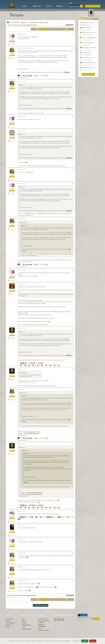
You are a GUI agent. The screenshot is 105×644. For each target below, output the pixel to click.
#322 (73, 48)
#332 (73, 369)
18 (47, 29)
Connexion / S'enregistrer (93, 6)
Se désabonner (82, 621)
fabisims (12, 334)
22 (60, 29)
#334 (73, 444)
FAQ (23, 619)
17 (44, 29)
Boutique (60, 6)
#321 (73, 34)
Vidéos (24, 621)
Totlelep (12, 136)
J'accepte (85, 641)
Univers (8, 621)
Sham (12, 572)
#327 (73, 183)
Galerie (8, 627)
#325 (73, 131)
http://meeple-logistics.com (32, 433)
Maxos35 (12, 558)
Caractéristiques (10, 623)
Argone (12, 289)
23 (63, 29)
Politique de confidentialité (42, 625)
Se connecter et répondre (41, 605)
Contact (40, 628)
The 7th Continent (17, 25)
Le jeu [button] (25, 6)
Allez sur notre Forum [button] (88, 74)
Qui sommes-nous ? (43, 619)
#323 (73, 81)
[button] (71, 3)
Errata (24, 627)
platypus (12, 40)
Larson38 (12, 175)
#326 (73, 169)
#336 (73, 525)
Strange (12, 531)
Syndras (12, 517)
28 (69, 29)
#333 (73, 389)
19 (50, 29)
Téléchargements (26, 625)
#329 (73, 270)
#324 (73, 117)
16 (41, 29)
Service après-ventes (44, 630)
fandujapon (12, 586)
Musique (24, 623)
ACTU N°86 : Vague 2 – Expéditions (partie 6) (27, 22)
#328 (73, 219)
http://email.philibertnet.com (33, 432)
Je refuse (93, 641)
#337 (73, 539)
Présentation (9, 619)
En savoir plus (76, 641)
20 (53, 29)
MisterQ (12, 87)
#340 (73, 581)
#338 (73, 553)
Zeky (12, 374)
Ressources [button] (37, 6)
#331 (73, 328)
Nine (12, 54)
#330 (73, 284)
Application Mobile (27, 629)
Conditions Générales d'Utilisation (44, 622)
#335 (73, 511)
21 (57, 29)
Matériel (8, 625)
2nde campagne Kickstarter (30, 25)
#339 (73, 567)
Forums (49, 6)
